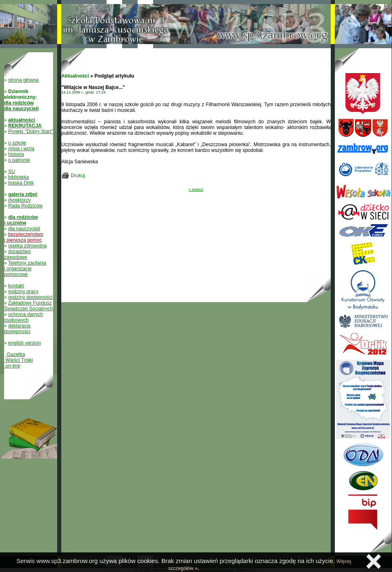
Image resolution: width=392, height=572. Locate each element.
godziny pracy (23, 292)
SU (12, 171)
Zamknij (374, 561)
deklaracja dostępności (17, 329)
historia (16, 154)
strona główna (23, 80)
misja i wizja (21, 149)
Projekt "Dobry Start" (31, 131)
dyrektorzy (19, 200)
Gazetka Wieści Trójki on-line (19, 360)
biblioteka (19, 177)
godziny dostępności (30, 297)
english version (24, 343)
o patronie (19, 160)
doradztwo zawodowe (17, 254)
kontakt (16, 286)
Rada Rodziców (25, 206)
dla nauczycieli (24, 229)
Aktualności (75, 76)
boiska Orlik (21, 183)
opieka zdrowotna (27, 246)
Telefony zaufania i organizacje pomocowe (25, 269)
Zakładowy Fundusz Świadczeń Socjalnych (28, 306)
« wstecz (196, 189)
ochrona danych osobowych (23, 317)
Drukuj (78, 176)
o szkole (17, 143)
